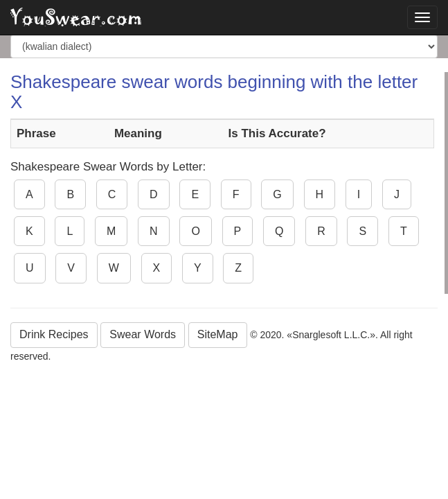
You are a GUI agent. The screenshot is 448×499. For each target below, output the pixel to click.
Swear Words (143, 334)
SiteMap (218, 334)
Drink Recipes (54, 334)
